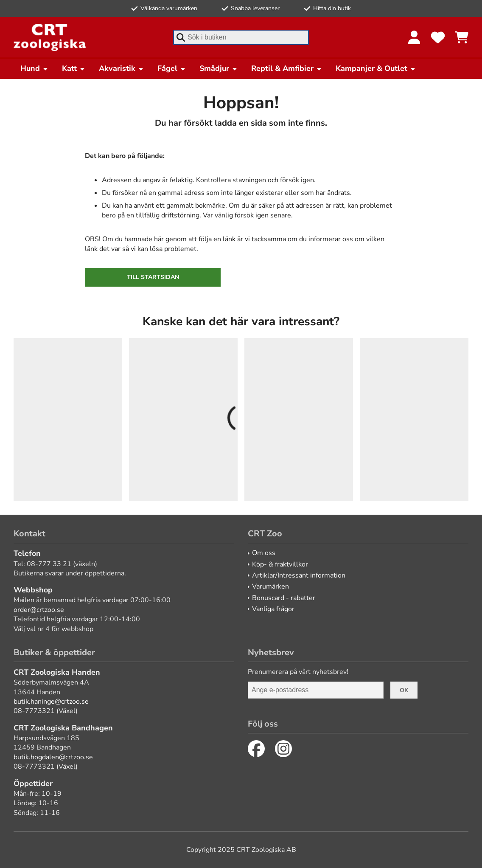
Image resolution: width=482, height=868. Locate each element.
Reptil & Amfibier (287, 68)
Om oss (264, 553)
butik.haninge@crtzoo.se (51, 702)
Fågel (172, 68)
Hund (34, 68)
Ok (404, 690)
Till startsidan (153, 277)
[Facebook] (256, 749)
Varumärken (270, 586)
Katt (74, 68)
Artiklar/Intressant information (299, 575)
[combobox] (241, 37)
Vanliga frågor (273, 609)
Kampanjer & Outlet (376, 68)
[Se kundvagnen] (462, 37)
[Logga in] (414, 37)
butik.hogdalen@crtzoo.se (53, 757)
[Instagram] (283, 749)
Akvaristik (121, 68)
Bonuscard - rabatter (284, 598)
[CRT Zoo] (50, 37)
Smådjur (219, 68)
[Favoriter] (438, 37)
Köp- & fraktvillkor (280, 564)
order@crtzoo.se (39, 610)
